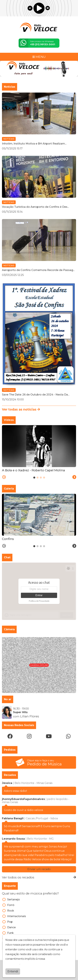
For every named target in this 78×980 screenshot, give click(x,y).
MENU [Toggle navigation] (39, 57)
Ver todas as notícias (21, 409)
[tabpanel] (39, 449)
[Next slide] (74, 477)
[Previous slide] (4, 477)
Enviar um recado (39, 869)
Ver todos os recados (39, 877)
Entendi (13, 971)
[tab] (34, 478)
